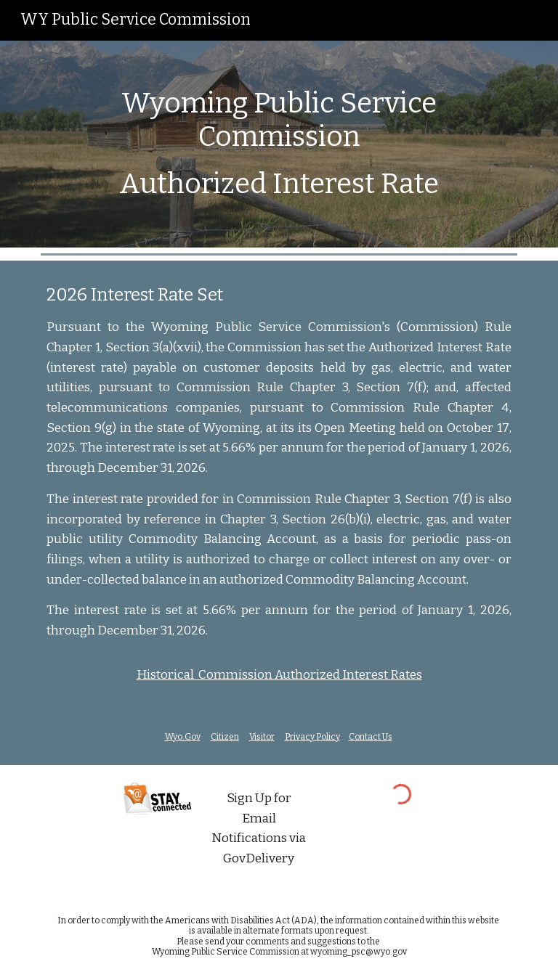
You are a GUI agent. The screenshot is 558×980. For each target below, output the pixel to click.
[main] (279, 144)
